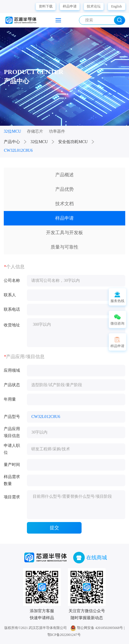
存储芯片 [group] (35, 131)
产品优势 (64, 189)
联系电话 (12, 309)
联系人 (10, 295)
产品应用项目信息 (12, 432)
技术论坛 (94, 6)
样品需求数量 (12, 480)
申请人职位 (12, 449)
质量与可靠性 (64, 247)
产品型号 (12, 417)
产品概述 (64, 175)
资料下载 (46, 6)
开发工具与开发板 (64, 233)
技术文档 (64, 204)
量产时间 (12, 465)
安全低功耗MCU (73, 142)
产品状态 (12, 385)
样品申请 (70, 6)
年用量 (10, 399)
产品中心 (12, 142)
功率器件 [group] (57, 131)
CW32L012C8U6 (18, 150)
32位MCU (39, 142)
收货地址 (12, 325)
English (116, 6)
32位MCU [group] (12, 131)
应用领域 (12, 370)
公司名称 (12, 281)
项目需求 (12, 497)
